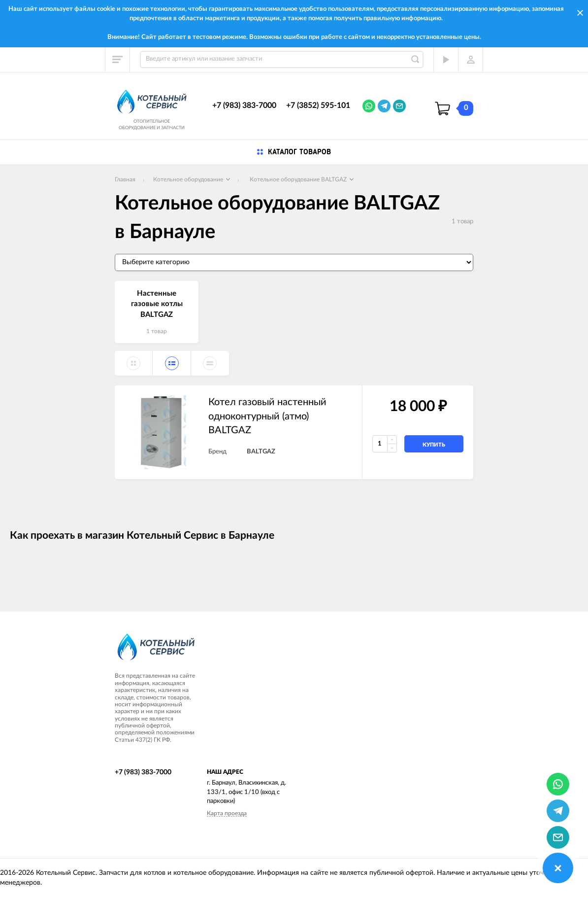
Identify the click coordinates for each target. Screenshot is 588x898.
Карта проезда (227, 813)
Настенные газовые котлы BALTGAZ (157, 304)
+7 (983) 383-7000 (244, 105)
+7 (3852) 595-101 (318, 105)
